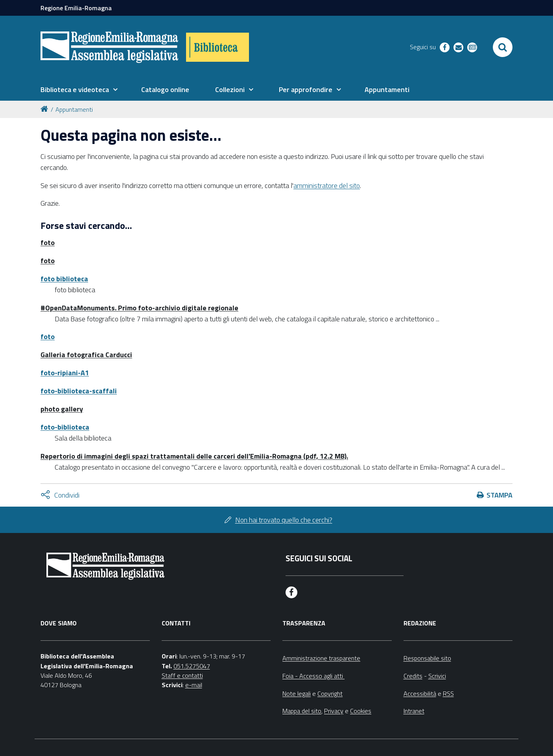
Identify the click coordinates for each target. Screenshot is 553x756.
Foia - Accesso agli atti (313, 676)
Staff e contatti (182, 675)
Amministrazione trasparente (321, 658)
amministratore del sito (327, 185)
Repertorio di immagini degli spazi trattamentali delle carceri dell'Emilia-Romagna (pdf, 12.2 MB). (194, 456)
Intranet (414, 711)
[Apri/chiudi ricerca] (503, 47)
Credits (413, 676)
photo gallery (62, 409)
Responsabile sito (427, 658)
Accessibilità (420, 693)
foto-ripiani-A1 (65, 373)
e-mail (194, 685)
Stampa (500, 495)
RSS (448, 693)
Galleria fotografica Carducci (86, 355)
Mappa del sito (302, 711)
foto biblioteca (64, 279)
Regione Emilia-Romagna (76, 8)
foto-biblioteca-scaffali (79, 391)
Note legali (297, 693)
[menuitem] (79, 90)
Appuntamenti (74, 109)
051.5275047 (192, 666)
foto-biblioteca (65, 427)
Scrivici (437, 676)
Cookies (361, 711)
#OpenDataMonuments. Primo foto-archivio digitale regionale (139, 308)
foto (48, 242)
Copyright (330, 693)
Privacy (334, 711)
